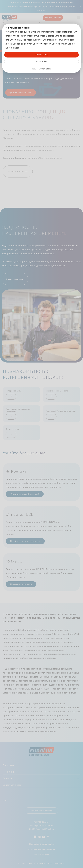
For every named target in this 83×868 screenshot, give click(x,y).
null (34, 69)
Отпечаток (45, 69)
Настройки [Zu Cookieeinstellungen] (42, 61)
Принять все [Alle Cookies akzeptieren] (42, 54)
